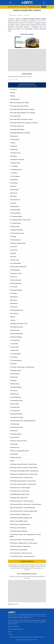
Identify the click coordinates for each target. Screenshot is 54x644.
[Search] (44, 3)
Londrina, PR (41, 21)
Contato (10, 634)
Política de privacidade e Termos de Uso (27, 640)
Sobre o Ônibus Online (14, 626)
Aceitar (44, 7)
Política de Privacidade (34, 7)
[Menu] (10, 3)
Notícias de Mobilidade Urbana (16, 629)
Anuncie (10, 632)
